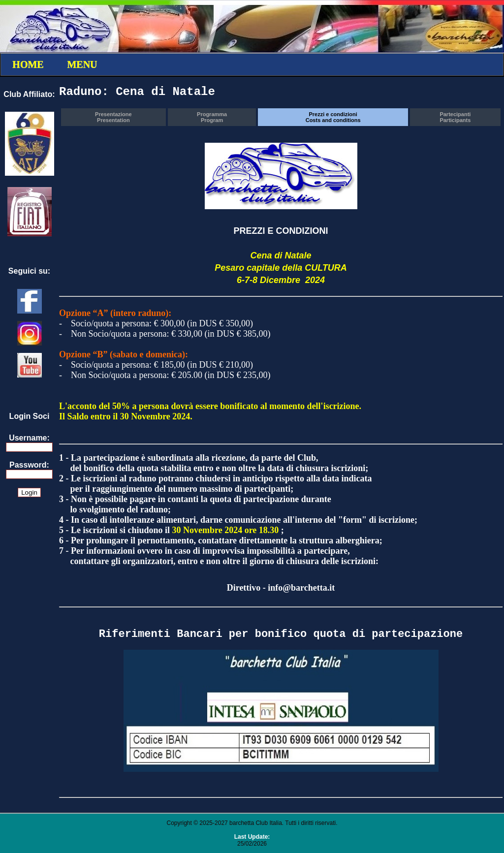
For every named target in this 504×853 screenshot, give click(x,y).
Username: (29, 438)
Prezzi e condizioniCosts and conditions (333, 117)
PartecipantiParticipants (455, 117)
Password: (29, 465)
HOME (28, 64)
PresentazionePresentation (113, 117)
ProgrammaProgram (212, 117)
